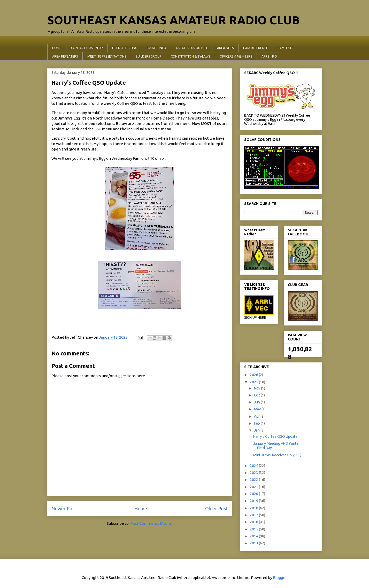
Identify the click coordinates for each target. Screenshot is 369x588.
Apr (257, 416)
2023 (254, 473)
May (258, 409)
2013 (254, 543)
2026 (254, 375)
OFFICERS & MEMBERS (236, 56)
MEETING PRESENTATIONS (107, 56)
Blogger (280, 578)
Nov (257, 388)
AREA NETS (225, 48)
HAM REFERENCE (256, 48)
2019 (254, 501)
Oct (257, 395)
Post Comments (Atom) (151, 523)
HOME (57, 48)
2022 (254, 480)
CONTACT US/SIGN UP (87, 48)
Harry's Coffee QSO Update (275, 436)
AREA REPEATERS (65, 56)
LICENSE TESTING (125, 48)
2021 (254, 487)
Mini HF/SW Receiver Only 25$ (277, 455)
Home (141, 508)
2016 (254, 522)
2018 (254, 508)
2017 (254, 515)
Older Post (216, 508)
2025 (254, 382)
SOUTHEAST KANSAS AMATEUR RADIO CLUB (174, 20)
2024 (254, 466)
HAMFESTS (285, 48)
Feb (257, 423)
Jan (257, 430)
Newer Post (64, 508)
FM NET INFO (156, 48)
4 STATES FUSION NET (192, 48)
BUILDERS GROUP (148, 56)
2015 (254, 529)
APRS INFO (269, 56)
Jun (257, 402)
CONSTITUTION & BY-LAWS (190, 56)
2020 (254, 494)
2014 (254, 536)
